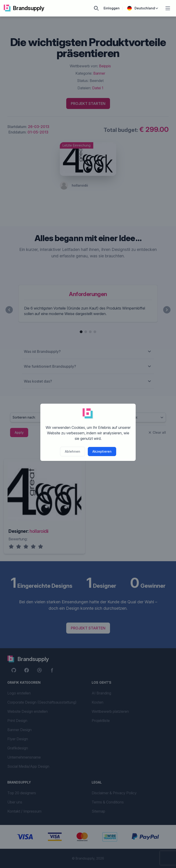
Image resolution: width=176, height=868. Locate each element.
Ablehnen (73, 451)
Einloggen (112, 8)
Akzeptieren (102, 451)
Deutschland (143, 8)
